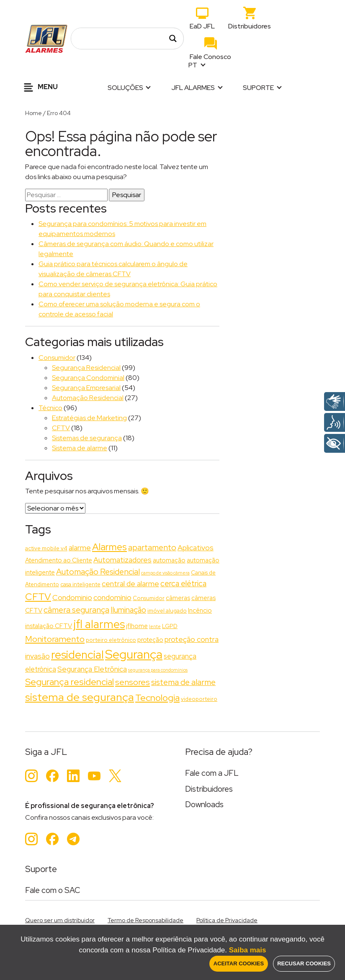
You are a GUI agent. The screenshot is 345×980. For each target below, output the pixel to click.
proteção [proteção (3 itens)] (150, 640)
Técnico (50, 408)
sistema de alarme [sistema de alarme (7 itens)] (183, 682)
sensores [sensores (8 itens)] (133, 682)
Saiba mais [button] (248, 950)
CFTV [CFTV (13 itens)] (38, 597)
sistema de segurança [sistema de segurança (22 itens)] (80, 697)
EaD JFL (202, 26)
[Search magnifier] (173, 38)
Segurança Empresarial (86, 388)
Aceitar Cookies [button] (239, 963)
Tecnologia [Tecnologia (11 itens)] (157, 698)
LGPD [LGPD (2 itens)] (170, 626)
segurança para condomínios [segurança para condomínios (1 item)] (158, 670)
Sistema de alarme (80, 448)
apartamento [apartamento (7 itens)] (152, 547)
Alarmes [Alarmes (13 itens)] (109, 547)
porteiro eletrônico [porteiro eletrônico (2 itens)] (111, 640)
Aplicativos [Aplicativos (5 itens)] (196, 548)
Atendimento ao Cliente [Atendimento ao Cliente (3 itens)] (59, 560)
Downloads (204, 804)
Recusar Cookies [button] (304, 963)
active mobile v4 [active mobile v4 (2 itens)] (46, 548)
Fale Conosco (210, 57)
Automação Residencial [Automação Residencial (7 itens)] (98, 572)
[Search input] (123, 38)
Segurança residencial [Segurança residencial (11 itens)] (70, 682)
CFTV (61, 428)
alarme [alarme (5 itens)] (80, 548)
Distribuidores (250, 26)
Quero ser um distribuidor (60, 920)
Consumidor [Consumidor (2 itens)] (149, 598)
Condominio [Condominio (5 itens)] (72, 597)
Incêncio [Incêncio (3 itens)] (200, 611)
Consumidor (57, 358)
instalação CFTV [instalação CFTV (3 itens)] (49, 626)
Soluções (125, 88)
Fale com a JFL (212, 773)
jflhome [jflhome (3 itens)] (137, 626)
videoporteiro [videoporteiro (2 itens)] (199, 699)
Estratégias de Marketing (89, 418)
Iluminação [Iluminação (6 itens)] (128, 610)
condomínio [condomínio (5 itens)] (112, 597)
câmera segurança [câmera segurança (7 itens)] (76, 610)
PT (193, 65)
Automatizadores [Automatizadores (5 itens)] (122, 560)
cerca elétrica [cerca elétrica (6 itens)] (183, 584)
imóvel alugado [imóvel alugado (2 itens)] (167, 611)
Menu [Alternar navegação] (40, 87)
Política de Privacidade (227, 920)
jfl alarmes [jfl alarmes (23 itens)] (99, 624)
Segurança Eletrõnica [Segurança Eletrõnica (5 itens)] (92, 669)
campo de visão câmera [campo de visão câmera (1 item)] (165, 573)
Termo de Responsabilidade (145, 920)
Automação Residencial (88, 398)
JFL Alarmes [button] (193, 88)
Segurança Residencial (86, 368)
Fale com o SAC (53, 890)
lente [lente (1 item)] (155, 626)
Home (33, 113)
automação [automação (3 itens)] (169, 560)
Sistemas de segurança (87, 438)
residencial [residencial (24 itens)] (77, 655)
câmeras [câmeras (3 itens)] (178, 598)
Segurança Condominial (88, 378)
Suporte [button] (258, 88)
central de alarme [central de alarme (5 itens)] (130, 584)
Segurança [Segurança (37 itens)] (134, 654)
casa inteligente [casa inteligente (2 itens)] (80, 584)
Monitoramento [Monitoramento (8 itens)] (55, 639)
